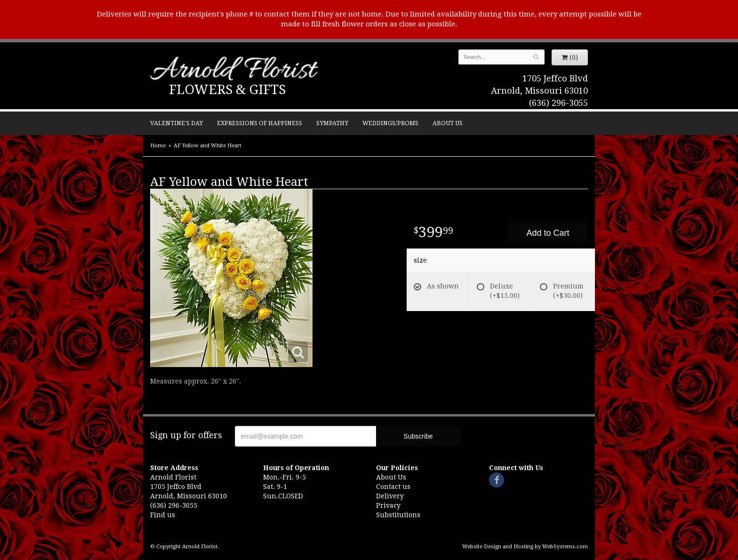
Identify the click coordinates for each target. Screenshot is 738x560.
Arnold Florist (233, 71)
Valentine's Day (176, 123)
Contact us (393, 487)
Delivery (390, 496)
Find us (163, 515)
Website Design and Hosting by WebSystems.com (525, 547)
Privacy (388, 505)
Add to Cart (548, 233)
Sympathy (332, 123)
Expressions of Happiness (260, 123)
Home (158, 146)
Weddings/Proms (390, 123)
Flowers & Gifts (227, 90)
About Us (448, 123)
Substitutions (398, 515)
